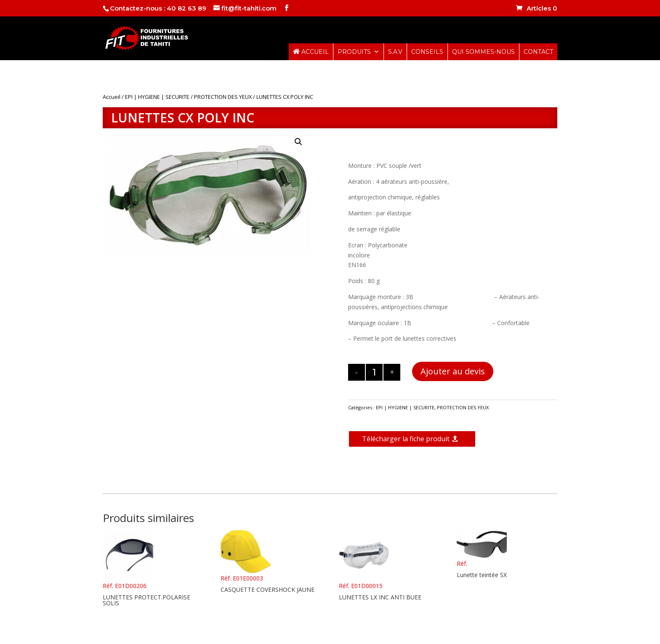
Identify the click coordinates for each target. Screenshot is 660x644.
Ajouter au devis (453, 371)
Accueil (112, 97)
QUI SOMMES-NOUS (483, 52)
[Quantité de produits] (374, 372)
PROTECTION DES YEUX (223, 97)
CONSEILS (427, 52)
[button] (298, 142)
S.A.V (395, 52)
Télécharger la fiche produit (406, 439)
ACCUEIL (311, 52)
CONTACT (538, 52)
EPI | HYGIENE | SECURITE (157, 97)
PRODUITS (358, 52)
